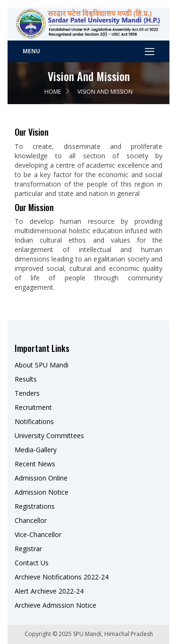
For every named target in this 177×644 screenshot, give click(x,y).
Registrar (28, 549)
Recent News (35, 464)
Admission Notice (42, 492)
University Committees (49, 436)
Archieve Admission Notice (55, 605)
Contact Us (32, 563)
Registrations (35, 506)
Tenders (27, 393)
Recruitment (33, 407)
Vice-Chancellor (38, 534)
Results (26, 379)
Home (53, 92)
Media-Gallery (36, 450)
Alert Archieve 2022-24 (49, 591)
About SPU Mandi (42, 365)
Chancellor (31, 520)
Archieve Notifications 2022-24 (62, 577)
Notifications (34, 421)
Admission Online (41, 478)
